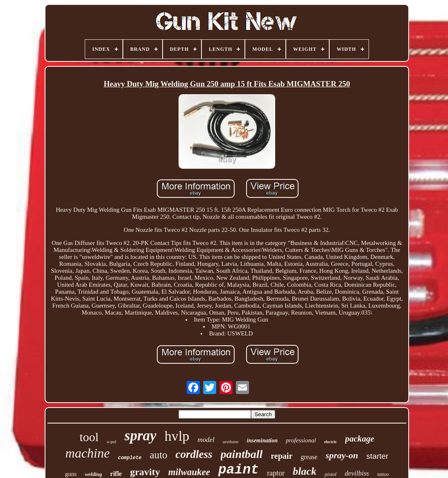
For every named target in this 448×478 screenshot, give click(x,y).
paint (239, 470)
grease (309, 457)
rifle (116, 474)
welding (93, 474)
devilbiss (357, 473)
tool (89, 437)
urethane (231, 442)
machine (88, 453)
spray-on (342, 455)
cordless (194, 454)
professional (301, 440)
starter (378, 456)
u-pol (112, 442)
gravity (145, 472)
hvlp (177, 436)
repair (282, 456)
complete (130, 458)
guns (71, 474)
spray (140, 436)
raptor (276, 473)
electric (331, 442)
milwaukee (189, 472)
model (206, 440)
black (305, 471)
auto (159, 455)
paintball (242, 454)
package (360, 439)
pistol (331, 474)
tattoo (383, 474)
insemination (262, 441)
